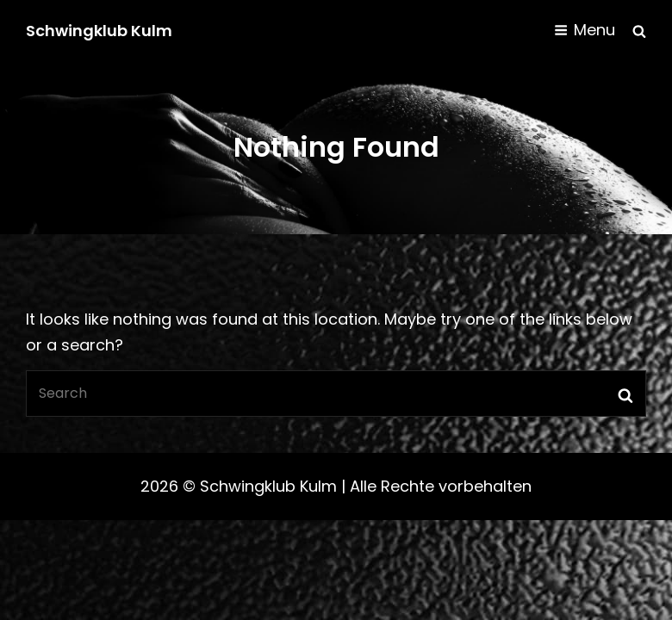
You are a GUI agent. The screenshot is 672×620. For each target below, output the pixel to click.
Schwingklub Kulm (99, 31)
